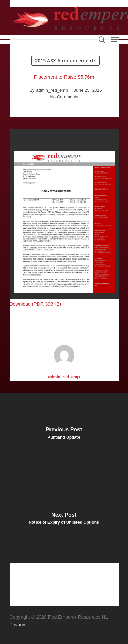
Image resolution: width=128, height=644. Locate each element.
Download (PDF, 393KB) (35, 304)
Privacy (17, 625)
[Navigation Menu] (115, 40)
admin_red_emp (52, 90)
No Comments (64, 97)
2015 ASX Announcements (66, 60)
